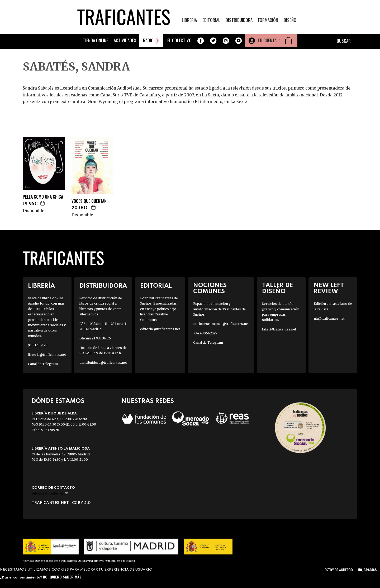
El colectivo (179, 40)
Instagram (226, 41)
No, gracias (367, 570)
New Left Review (329, 288)
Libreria (189, 20)
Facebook (201, 41)
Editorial (211, 20)
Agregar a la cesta (43, 203)
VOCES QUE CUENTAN (89, 201)
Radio (148, 40)
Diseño (290, 20)
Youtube (239, 41)
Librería (41, 286)
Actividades (125, 40)
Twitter (213, 41)
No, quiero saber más (62, 577)
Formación (268, 20)
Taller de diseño (277, 288)
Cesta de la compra (288, 41)
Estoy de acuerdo (339, 570)
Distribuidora (239, 20)
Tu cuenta (267, 40)
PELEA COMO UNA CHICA (43, 197)
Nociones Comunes (210, 288)
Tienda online (96, 40)
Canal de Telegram (43, 364)
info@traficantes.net (50, 493)
